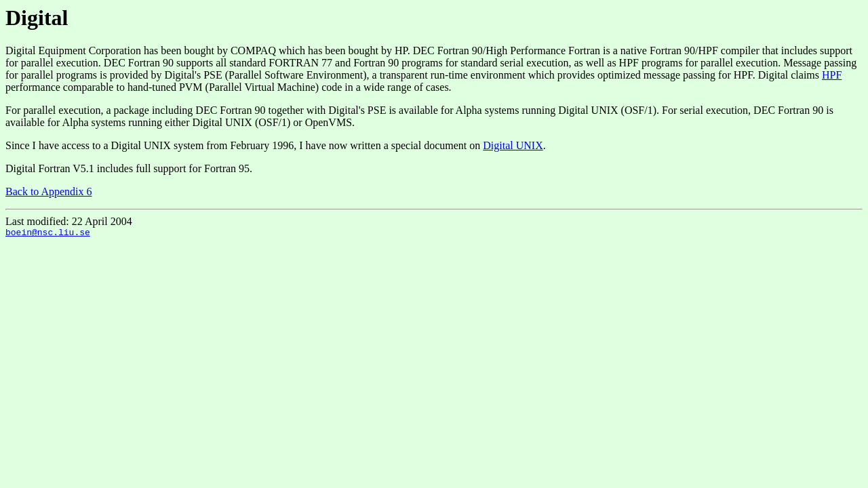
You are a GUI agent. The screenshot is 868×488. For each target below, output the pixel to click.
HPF (832, 75)
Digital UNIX (513, 145)
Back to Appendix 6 (49, 191)
